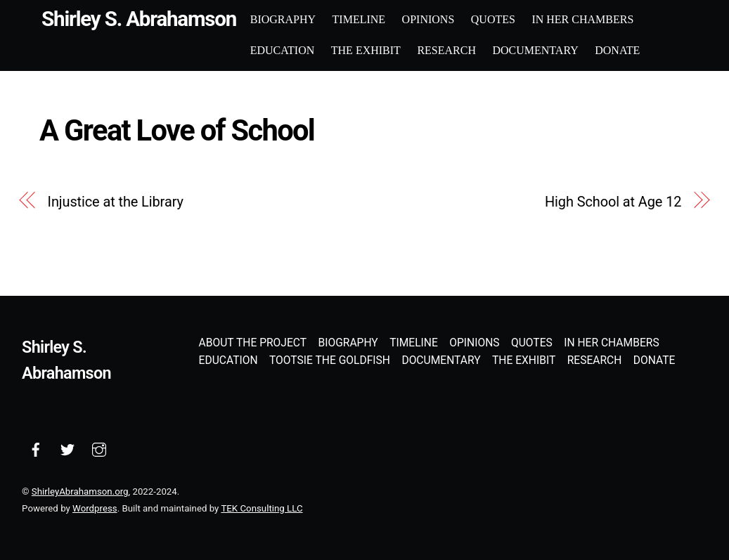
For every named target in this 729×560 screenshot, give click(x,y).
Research (446, 50)
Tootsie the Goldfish (330, 360)
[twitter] (67, 449)
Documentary (535, 50)
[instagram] (99, 449)
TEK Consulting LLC (262, 508)
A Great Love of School (177, 130)
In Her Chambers (582, 19)
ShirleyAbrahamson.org (80, 491)
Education (283, 50)
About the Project (253, 343)
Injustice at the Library (116, 202)
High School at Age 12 (613, 202)
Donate (617, 50)
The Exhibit (366, 50)
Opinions (428, 19)
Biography (283, 19)
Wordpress (95, 508)
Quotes (493, 19)
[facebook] (36, 449)
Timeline (359, 19)
